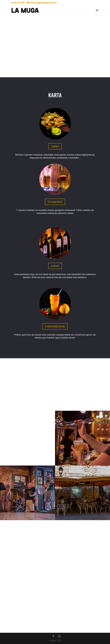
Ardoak (55, 266)
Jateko (55, 146)
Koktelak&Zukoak (55, 326)
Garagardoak (55, 202)
